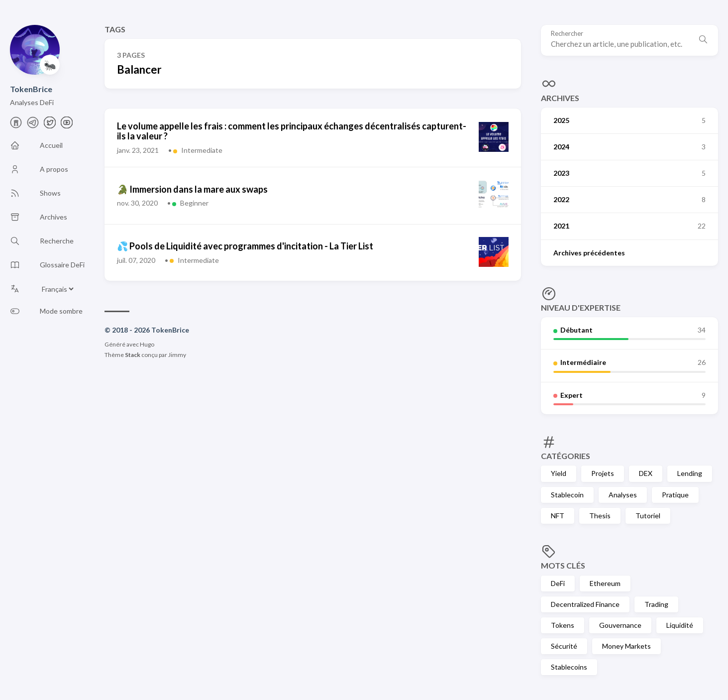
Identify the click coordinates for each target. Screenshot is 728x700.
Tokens (563, 625)
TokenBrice (31, 89)
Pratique (675, 495)
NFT (558, 516)
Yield (559, 473)
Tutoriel (648, 516)
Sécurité (564, 646)
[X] (50, 125)
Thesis (600, 516)
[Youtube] (67, 125)
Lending (690, 473)
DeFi (558, 583)
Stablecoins (569, 667)
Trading (656, 604)
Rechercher (567, 34)
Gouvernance (620, 625)
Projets (603, 473)
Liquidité (680, 625)
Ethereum (605, 583)
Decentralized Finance (585, 604)
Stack (133, 355)
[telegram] (33, 125)
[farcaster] (16, 125)
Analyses (623, 495)
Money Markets (626, 646)
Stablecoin (567, 495)
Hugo (147, 344)
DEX (646, 473)
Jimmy (177, 355)
